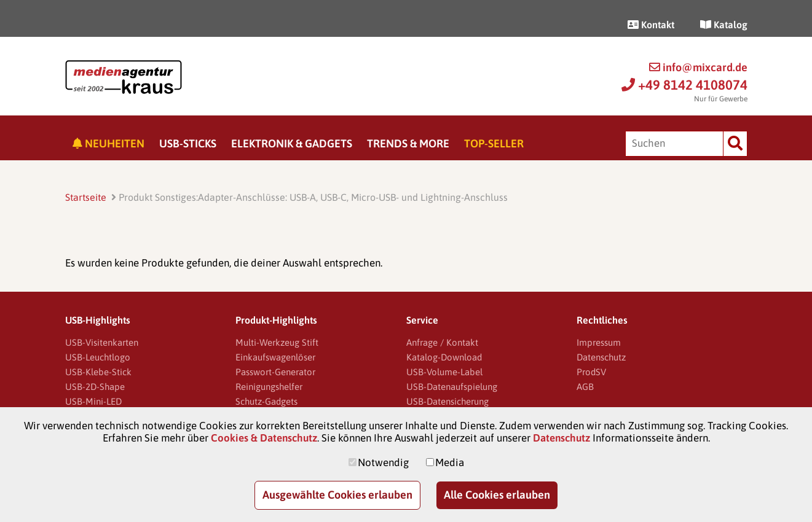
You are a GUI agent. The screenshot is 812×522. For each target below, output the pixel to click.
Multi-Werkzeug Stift (277, 342)
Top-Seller (494, 143)
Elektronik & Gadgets (292, 143)
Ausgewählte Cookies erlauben (337, 495)
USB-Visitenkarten (102, 342)
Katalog (724, 25)
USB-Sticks (188, 143)
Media (450, 462)
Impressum (599, 342)
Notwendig (383, 462)
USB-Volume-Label (444, 372)
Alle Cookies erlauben (497, 495)
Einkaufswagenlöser (275, 357)
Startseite (86, 197)
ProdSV (591, 372)
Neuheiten (108, 143)
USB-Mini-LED (93, 401)
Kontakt (651, 25)
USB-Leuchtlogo (98, 357)
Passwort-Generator (275, 372)
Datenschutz (601, 357)
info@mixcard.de (698, 67)
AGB (585, 387)
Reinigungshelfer (269, 387)
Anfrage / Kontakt (442, 342)
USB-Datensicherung (447, 401)
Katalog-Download (444, 357)
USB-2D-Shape (95, 387)
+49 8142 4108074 (684, 85)
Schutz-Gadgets (266, 401)
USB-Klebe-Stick (98, 372)
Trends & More (408, 143)
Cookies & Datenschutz (264, 438)
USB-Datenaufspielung (452, 387)
